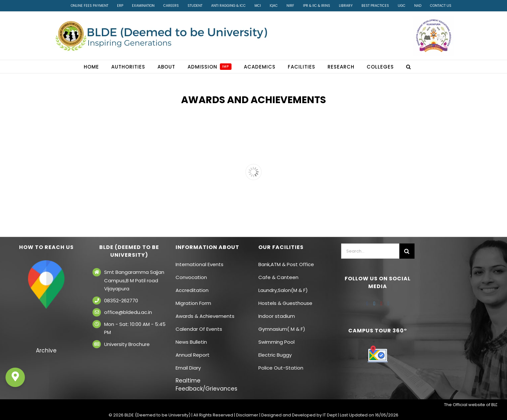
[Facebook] (367, 304)
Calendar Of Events (199, 329)
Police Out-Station (281, 368)
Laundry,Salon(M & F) (283, 290)
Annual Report (193, 355)
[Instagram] (388, 304)
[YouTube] (381, 304)
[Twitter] (374, 304)
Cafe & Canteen (278, 277)
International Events (200, 264)
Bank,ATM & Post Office (286, 264)
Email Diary (188, 368)
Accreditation (192, 290)
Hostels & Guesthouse (285, 303)
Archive (46, 350)
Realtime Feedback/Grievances (206, 385)
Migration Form (193, 303)
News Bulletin (191, 342)
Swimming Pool (276, 342)
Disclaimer (247, 415)
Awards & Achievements (205, 316)
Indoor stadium (277, 316)
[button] (409, 67)
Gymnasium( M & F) (282, 329)
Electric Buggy (275, 355)
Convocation (191, 277)
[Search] (407, 251)
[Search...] (370, 251)
